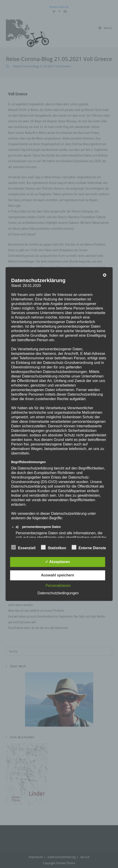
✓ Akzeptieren (58, 562)
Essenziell (23, 547)
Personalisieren (58, 586)
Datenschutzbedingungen (58, 593)
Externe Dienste (89, 547)
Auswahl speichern (58, 575)
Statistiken (54, 547)
